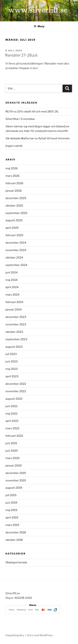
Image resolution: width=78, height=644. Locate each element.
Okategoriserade (16, 562)
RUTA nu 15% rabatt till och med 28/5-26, (32, 112)
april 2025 (12, 228)
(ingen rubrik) (14, 146)
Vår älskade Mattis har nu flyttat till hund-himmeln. (38, 138)
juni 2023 (12, 362)
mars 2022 (12, 428)
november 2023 (16, 324)
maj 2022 (11, 414)
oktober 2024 (14, 258)
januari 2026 (14, 191)
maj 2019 (11, 510)
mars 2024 (12, 295)
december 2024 (16, 243)
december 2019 (16, 473)
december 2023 (16, 317)
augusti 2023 (14, 347)
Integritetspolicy (15, 635)
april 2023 (12, 376)
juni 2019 (11, 503)
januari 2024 (14, 310)
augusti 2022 (14, 399)
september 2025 (16, 213)
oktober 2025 (14, 206)
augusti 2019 (14, 488)
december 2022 (16, 384)
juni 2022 (11, 406)
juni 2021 (11, 443)
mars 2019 (12, 525)
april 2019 (12, 518)
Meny (39, 26)
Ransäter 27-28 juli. (22, 55)
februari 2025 (14, 235)
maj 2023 (12, 369)
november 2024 (16, 250)
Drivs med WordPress (40, 635)
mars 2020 (12, 458)
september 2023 (16, 339)
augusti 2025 (14, 220)
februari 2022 (14, 436)
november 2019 (16, 481)
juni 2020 (12, 451)
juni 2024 (12, 272)
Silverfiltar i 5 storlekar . (21, 119)
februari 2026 (14, 183)
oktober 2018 (14, 540)
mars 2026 (12, 176)
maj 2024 (12, 280)
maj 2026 (12, 168)
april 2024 (12, 287)
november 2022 (16, 391)
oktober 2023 (14, 332)
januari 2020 (14, 466)
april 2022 (12, 421)
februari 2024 (14, 302)
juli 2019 (11, 495)
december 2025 (16, 198)
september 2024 (16, 265)
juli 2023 (11, 354)
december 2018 (16, 532)
